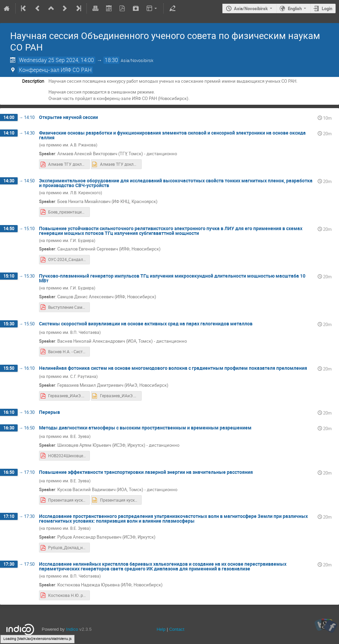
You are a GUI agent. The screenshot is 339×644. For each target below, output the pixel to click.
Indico (72, 629)
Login (327, 8)
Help (161, 629)
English (295, 8)
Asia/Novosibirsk (251, 8)
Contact (177, 629)
